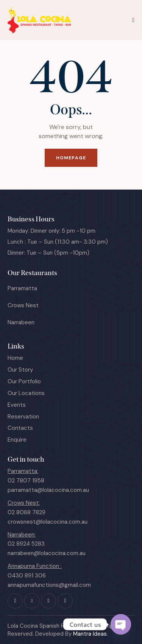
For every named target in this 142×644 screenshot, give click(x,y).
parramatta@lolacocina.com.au (48, 490)
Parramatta (22, 288)
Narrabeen (21, 322)
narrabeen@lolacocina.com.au (47, 553)
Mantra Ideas (90, 634)
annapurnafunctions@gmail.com (49, 585)
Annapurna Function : (35, 566)
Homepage (71, 158)
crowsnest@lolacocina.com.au (48, 522)
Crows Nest (23, 305)
